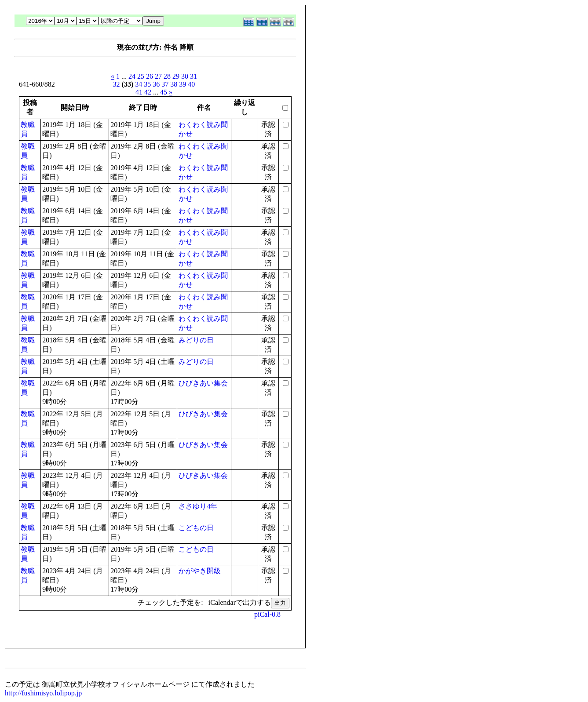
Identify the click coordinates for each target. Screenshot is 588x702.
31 (194, 76)
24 (132, 76)
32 (117, 84)
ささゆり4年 (198, 506)
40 (191, 84)
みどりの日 (196, 340)
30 (185, 76)
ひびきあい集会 (203, 383)
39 (183, 84)
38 (174, 84)
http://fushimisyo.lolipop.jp (43, 693)
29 (176, 76)
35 (147, 84)
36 (156, 84)
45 (164, 92)
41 (139, 92)
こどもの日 (196, 528)
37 (165, 84)
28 (167, 76)
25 (141, 76)
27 (158, 76)
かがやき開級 (200, 571)
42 (148, 92)
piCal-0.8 (267, 614)
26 (150, 76)
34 (139, 84)
